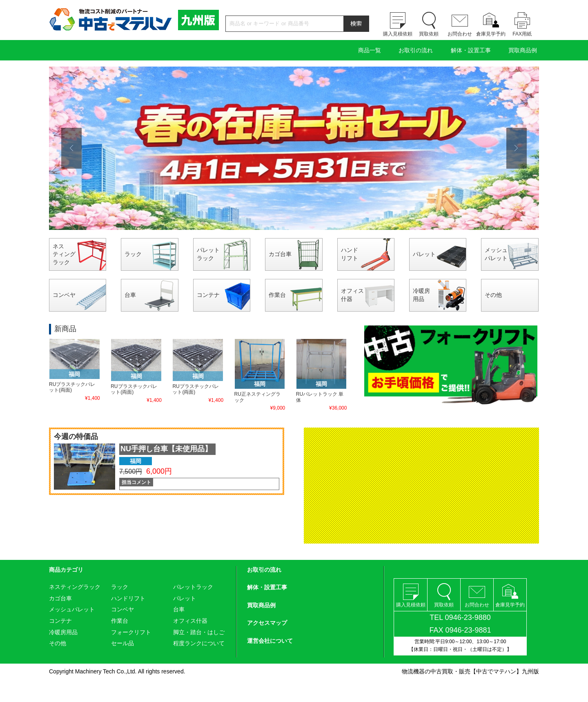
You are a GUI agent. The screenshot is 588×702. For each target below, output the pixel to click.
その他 (493, 295)
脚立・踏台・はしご (199, 632)
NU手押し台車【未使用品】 (166, 449)
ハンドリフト (350, 254)
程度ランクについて (199, 643)
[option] (294, 148)
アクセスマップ (267, 623)
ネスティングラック (64, 254)
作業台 (277, 295)
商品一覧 (370, 50)
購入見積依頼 (398, 34)
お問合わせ (460, 34)
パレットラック (208, 254)
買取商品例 (523, 50)
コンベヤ (64, 295)
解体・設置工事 (471, 50)
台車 (130, 295)
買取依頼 (429, 34)
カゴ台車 (280, 254)
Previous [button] (71, 148)
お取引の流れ (416, 50)
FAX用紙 (522, 34)
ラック (133, 254)
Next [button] (517, 148)
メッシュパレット (496, 254)
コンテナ (208, 295)
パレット (424, 254)
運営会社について (270, 641)
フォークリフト (131, 632)
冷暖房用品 (421, 295)
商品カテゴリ (66, 570)
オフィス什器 (352, 295)
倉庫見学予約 (491, 34)
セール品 (122, 643)
